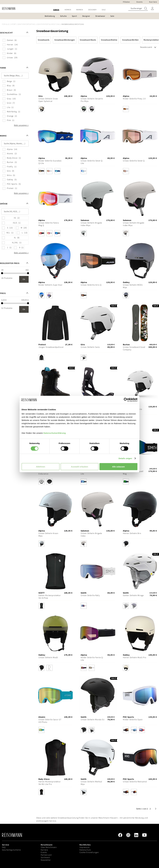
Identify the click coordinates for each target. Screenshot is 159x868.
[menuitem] (56, 10)
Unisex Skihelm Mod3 (48, 658)
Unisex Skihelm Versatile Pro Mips (92, 100)
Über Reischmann (49, 847)
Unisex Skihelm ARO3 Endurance (48, 473)
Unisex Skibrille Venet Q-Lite (92, 162)
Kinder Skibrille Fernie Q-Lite (92, 659)
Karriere (44, 850)
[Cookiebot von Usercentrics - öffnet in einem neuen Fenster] (126, 400)
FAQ (4, 847)
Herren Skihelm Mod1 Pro (135, 658)
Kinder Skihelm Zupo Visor (50, 285)
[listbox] (55, 110)
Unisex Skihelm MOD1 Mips (133, 286)
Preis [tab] (3, 293)
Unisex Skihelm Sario (90, 347)
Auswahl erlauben (79, 467)
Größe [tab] (4, 204)
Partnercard (46, 855)
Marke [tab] (3, 136)
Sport (14, 24)
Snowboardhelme (109, 40)
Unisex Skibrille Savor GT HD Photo (50, 721)
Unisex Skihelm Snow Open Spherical (48, 100)
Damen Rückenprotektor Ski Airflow (50, 597)
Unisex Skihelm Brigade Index (91, 535)
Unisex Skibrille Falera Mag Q (49, 224)
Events (44, 852)
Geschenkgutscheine (11, 850)
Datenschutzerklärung (55, 433)
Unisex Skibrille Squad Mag (133, 473)
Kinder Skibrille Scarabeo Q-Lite (50, 162)
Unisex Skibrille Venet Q (134, 161)
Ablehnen (40, 467)
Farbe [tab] (3, 68)
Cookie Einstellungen (89, 852)
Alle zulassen (118, 467)
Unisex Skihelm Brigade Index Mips (91, 224)
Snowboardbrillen (130, 40)
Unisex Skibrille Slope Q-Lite (92, 473)
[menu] (79, 10)
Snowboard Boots (88, 40)
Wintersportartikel (27, 24)
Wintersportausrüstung (49, 24)
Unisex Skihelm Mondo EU (93, 720)
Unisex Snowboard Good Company (134, 348)
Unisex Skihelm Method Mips (91, 783)
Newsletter (46, 860)
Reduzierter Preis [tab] (10, 263)
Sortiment (45, 858)
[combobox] (138, 8)
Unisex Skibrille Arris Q (91, 285)
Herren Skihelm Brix (132, 533)
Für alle (6, 24)
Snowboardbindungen (65, 40)
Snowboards (44, 40)
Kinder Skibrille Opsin (133, 720)
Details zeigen (125, 458)
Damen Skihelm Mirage (133, 595)
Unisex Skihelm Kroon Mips (48, 535)
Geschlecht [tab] (6, 33)
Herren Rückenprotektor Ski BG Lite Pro (50, 783)
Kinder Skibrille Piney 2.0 (134, 99)
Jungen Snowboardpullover (51, 347)
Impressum (85, 847)
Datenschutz (85, 850)
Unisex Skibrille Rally (90, 595)
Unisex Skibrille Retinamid (135, 782)
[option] (41, 109)
